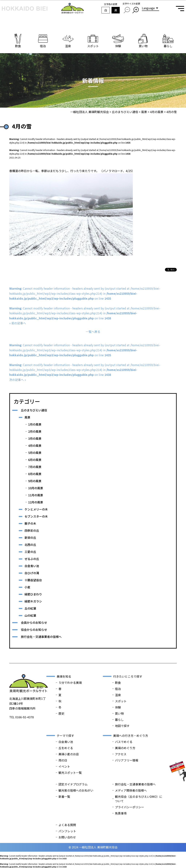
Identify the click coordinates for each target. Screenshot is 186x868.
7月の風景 (35, 467)
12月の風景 (36, 502)
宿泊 (118, 689)
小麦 (27, 587)
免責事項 (121, 813)
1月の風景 (35, 424)
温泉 (118, 695)
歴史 (61, 713)
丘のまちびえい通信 (34, 410)
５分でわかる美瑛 (70, 683)
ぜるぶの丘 (32, 559)
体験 (118, 707)
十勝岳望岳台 (33, 580)
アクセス (121, 754)
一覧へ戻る (93, 332)
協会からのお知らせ (34, 630)
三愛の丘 (30, 552)
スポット (121, 701)
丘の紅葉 (30, 608)
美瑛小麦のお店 (69, 754)
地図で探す (122, 726)
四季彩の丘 (32, 530)
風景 (27, 417)
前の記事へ (19, 323)
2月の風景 (35, 431)
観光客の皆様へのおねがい (76, 790)
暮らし (119, 720)
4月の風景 (35, 446)
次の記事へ (17, 380)
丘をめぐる (66, 748)
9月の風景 (35, 481)
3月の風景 (35, 438)
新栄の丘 (30, 538)
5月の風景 (35, 453)
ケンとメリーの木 (36, 509)
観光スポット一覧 (70, 773)
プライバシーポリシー (130, 807)
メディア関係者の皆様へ (131, 790)
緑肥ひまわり (33, 594)
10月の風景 (36, 488)
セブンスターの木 (36, 516)
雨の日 (63, 760)
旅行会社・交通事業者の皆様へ (41, 637)
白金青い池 (32, 566)
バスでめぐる (124, 742)
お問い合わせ (67, 837)
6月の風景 (35, 460)
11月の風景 (36, 495)
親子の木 (30, 523)
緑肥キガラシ (33, 601)
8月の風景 (35, 474)
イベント (64, 766)
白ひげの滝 (32, 573)
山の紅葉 (30, 615)
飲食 (118, 683)
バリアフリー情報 (127, 760)
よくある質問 (67, 825)
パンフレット (67, 831)
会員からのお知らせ (34, 622)
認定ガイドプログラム (73, 784)
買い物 (119, 713)
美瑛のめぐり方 (125, 748)
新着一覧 (64, 796)
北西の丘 (30, 545)
